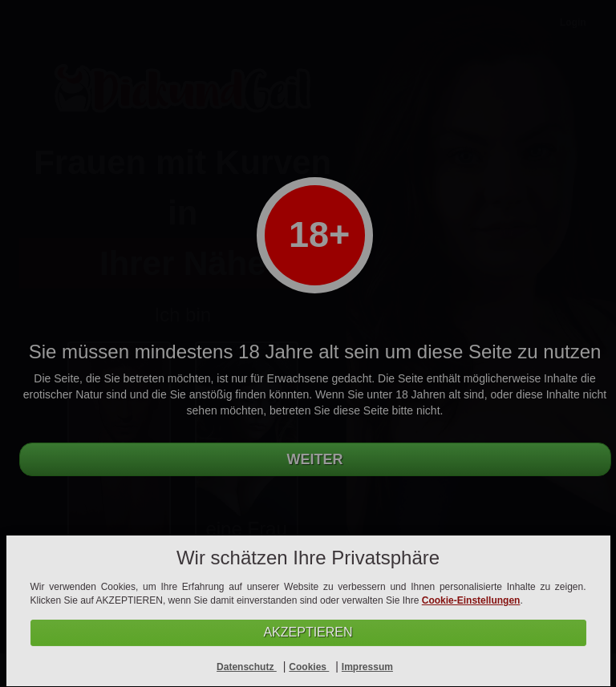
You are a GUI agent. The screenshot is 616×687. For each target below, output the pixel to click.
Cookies (309, 667)
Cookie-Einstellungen (471, 600)
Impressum (367, 667)
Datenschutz (247, 667)
